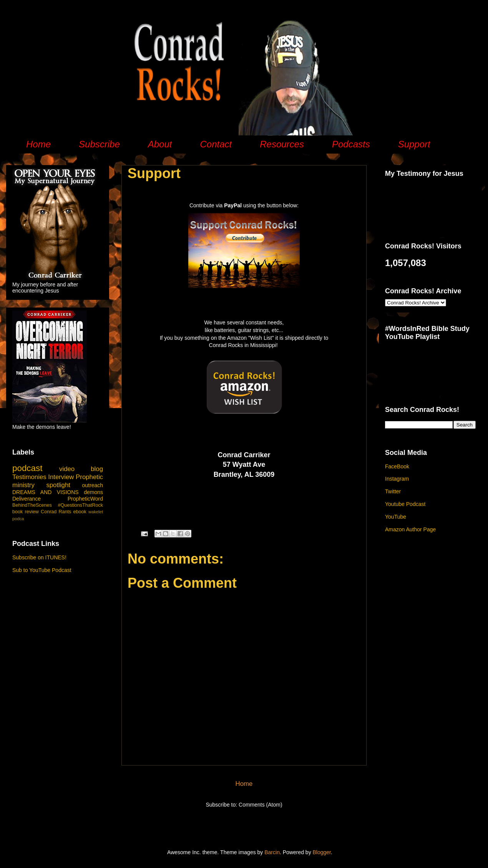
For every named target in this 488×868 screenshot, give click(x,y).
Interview (61, 477)
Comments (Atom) (261, 805)
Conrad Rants (56, 512)
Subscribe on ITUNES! (39, 557)
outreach (93, 485)
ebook (80, 512)
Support (414, 144)
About (160, 144)
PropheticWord (85, 499)
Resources (282, 144)
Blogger (322, 852)
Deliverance (27, 499)
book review (26, 512)
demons (93, 492)
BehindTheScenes (32, 505)
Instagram (397, 479)
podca (18, 519)
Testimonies (29, 477)
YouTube (396, 517)
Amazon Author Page (410, 529)
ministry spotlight (41, 485)
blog (97, 469)
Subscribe (99, 144)
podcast (27, 468)
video (67, 469)
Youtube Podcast (405, 504)
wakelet (96, 512)
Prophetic (89, 477)
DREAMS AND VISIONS (46, 492)
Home (38, 144)
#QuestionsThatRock (80, 505)
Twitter (393, 491)
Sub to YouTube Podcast (42, 570)
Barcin (272, 852)
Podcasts (351, 144)
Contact (216, 144)
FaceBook (397, 466)
